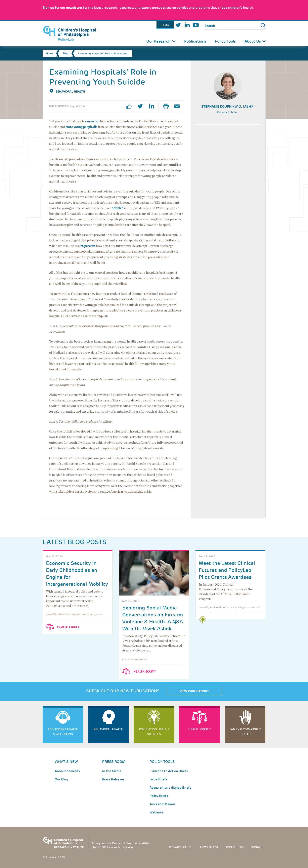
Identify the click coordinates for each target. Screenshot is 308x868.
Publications (195, 41)
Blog (165, 25)
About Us (253, 41)
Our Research (158, 41)
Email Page (179, 106)
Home (49, 53)
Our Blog (61, 779)
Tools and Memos (162, 804)
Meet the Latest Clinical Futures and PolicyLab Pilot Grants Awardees (227, 570)
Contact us (235, 847)
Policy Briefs (159, 796)
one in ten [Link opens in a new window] (92, 121)
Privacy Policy (180, 847)
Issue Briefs (158, 779)
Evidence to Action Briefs (169, 771)
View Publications (194, 691)
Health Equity (68, 627)
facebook (131, 106)
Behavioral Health (70, 92)
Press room (114, 762)
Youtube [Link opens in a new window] (196, 25)
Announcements (67, 771)
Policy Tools (225, 41)
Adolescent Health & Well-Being (63, 732)
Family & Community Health (245, 732)
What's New (66, 762)
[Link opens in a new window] (62, 8)
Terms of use (209, 847)
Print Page (167, 106)
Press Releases (113, 779)
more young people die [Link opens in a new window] (81, 127)
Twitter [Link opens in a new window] (178, 25)
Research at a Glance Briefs (170, 788)
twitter (142, 106)
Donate (257, 847)
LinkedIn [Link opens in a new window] (187, 25)
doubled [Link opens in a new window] (118, 208)
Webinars (157, 812)
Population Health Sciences (154, 732)
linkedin (153, 106)
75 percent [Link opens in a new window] (88, 246)
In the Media (112, 771)
